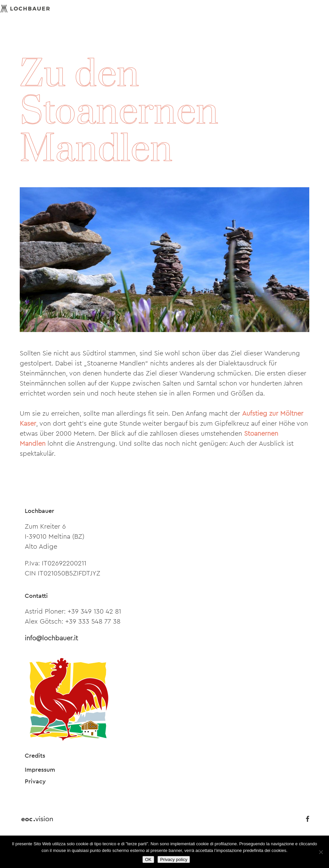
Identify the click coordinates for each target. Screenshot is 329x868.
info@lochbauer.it (51, 638)
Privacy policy (174, 859)
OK (148, 859)
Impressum (40, 770)
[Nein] (321, 852)
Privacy (35, 781)
